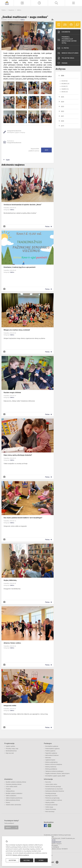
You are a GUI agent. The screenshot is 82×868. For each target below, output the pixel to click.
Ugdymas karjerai (50, 760)
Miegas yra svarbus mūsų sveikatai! (17, 330)
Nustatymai (12, 860)
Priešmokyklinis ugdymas (52, 749)
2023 (62, 107)
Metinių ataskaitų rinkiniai (13, 800)
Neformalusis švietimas (52, 755)
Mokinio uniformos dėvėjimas (54, 764)
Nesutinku (27, 860)
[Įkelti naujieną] (22, 3)
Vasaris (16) (65, 89)
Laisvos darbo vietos (51, 784)
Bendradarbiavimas (11, 751)
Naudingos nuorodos (51, 796)
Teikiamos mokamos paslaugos (54, 771)
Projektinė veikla (66, 58)
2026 (62, 76)
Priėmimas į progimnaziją (52, 798)
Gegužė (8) (64, 81)
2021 (62, 116)
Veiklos (19, 10)
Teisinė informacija (51, 809)
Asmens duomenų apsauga (53, 787)
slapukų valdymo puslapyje (21, 855)
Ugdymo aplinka (10, 746)
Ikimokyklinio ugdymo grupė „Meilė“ (55, 776)
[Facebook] (45, 825)
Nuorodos (48, 782)
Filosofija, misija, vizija (12, 749)
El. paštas (63, 48)
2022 (62, 111)
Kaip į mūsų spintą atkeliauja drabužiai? (18, 455)
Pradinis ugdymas (50, 751)
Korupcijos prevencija (51, 805)
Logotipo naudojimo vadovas (54, 800)
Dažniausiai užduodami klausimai (55, 791)
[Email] (50, 825)
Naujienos (11, 10)
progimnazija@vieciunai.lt (54, 842)
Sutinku (41, 860)
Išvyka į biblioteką (10, 580)
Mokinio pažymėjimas (51, 762)
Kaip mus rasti (10, 753)
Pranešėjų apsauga (51, 793)
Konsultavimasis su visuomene (54, 789)
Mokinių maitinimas (51, 767)
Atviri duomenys (50, 812)
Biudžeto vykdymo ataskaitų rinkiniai (16, 782)
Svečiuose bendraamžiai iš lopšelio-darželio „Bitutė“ (23, 205)
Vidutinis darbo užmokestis (13, 805)
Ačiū (46, 150)
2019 (62, 126)
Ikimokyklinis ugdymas (52, 746)
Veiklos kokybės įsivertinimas (14, 798)
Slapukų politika (50, 802)
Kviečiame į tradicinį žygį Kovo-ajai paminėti (20, 267)
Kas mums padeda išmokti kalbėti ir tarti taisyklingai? (23, 518)
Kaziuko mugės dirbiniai (12, 393)
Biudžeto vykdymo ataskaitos (14, 793)
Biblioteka (48, 758)
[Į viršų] (57, 862)
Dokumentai (64, 32)
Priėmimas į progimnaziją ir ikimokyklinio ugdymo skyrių (67, 40)
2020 (62, 121)
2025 (62, 97)
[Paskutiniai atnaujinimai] (39, 3)
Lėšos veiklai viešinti (12, 787)
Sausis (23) (65, 92)
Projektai (8, 789)
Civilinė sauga (49, 807)
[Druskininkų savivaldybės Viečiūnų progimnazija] (7, 3)
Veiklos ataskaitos (11, 796)
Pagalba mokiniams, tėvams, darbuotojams (57, 773)
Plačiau (47, 227)
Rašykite (8, 827)
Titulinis (4, 10)
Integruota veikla (10, 706)
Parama (62, 63)
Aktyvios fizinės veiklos (12, 643)
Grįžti (8, 160)
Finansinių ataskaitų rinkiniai (14, 784)
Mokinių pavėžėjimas (51, 769)
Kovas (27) (64, 86)
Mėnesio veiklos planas (68, 53)
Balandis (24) (65, 84)
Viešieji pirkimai (10, 791)
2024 (62, 102)
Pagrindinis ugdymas (51, 753)
